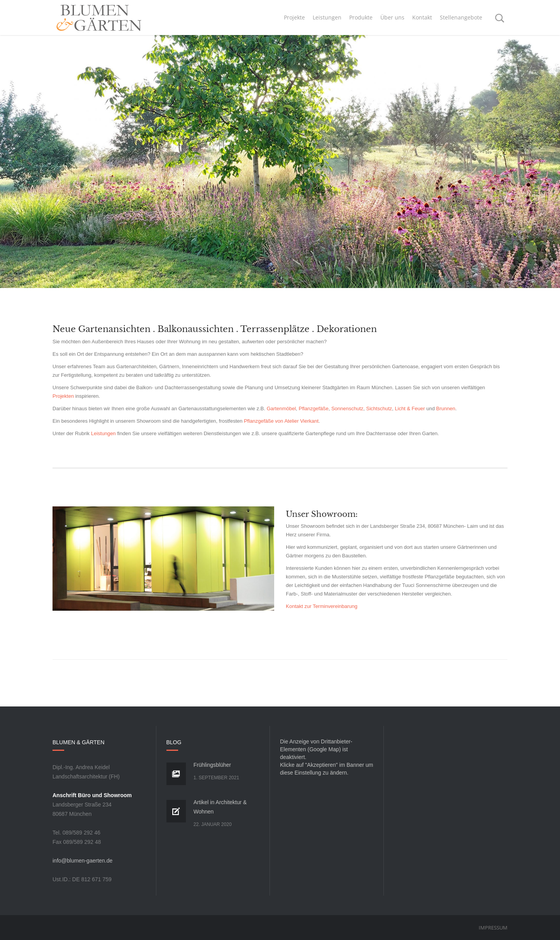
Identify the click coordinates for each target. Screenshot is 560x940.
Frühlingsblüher (213, 765)
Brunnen (446, 409)
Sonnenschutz (347, 409)
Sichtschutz (379, 409)
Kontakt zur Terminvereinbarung (322, 606)
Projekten (63, 396)
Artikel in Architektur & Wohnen (220, 807)
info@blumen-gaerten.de (82, 861)
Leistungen (103, 433)
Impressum (493, 928)
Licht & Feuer (410, 409)
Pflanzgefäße (314, 409)
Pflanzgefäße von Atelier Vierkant (281, 421)
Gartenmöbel (281, 409)
